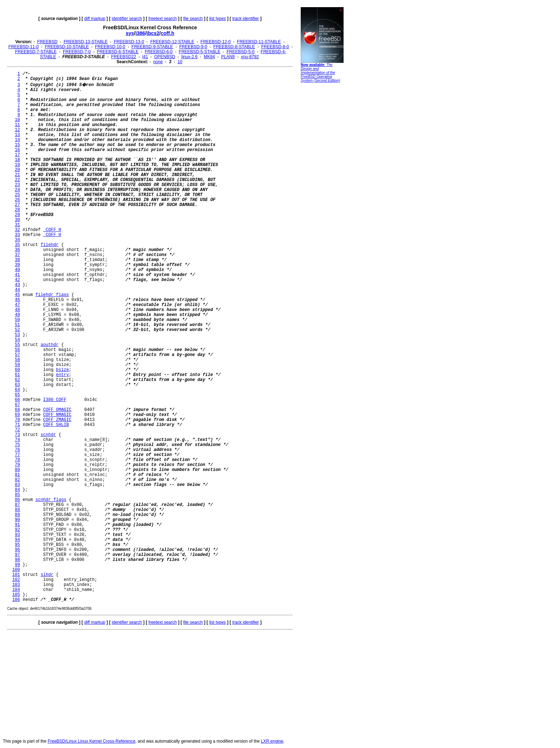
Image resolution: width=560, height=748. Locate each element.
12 (17, 130)
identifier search (127, 19)
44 (17, 290)
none (158, 62)
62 (17, 380)
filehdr (50, 245)
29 (17, 215)
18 (17, 160)
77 (17, 455)
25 (17, 195)
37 (17, 255)
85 (17, 495)
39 (17, 265)
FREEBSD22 (124, 57)
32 (17, 230)
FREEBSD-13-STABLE (86, 42)
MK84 (209, 57)
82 (17, 480)
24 (17, 190)
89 (17, 515)
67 (17, 405)
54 (17, 340)
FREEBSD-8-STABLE (234, 47)
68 (17, 410)
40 (17, 270)
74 (17, 440)
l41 (145, 57)
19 (17, 165)
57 (17, 355)
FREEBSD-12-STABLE (172, 42)
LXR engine (272, 741)
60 (17, 370)
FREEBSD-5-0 (240, 52)
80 (17, 470)
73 (17, 435)
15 (17, 145)
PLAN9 (228, 57)
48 (17, 310)
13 (17, 135)
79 (17, 465)
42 (17, 280)
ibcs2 (153, 33)
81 (17, 475)
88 (17, 510)
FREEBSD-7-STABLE (36, 52)
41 (17, 275)
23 (17, 185)
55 (17, 345)
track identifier (246, 19)
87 (17, 505)
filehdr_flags (52, 295)
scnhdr (48, 435)
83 (17, 485)
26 (17, 200)
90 (17, 520)
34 (17, 240)
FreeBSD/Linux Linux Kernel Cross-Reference (91, 741)
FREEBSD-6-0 (159, 52)
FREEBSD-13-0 (129, 42)
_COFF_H (52, 230)
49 (17, 315)
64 (17, 390)
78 (17, 460)
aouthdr (50, 345)
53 (17, 335)
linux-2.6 (189, 57)
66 (17, 400)
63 (17, 385)
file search (193, 19)
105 (16, 595)
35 (17, 245)
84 (17, 490)
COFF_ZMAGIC (57, 420)
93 (17, 535)
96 (17, 550)
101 (16, 575)
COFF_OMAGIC (57, 410)
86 (17, 500)
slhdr (47, 575)
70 (17, 420)
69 (17, 415)
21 (17, 175)
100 (16, 570)
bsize (62, 370)
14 (17, 140)
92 (17, 530)
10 (180, 62)
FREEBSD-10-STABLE (67, 47)
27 (17, 205)
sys (130, 33)
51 (17, 325)
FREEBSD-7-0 (77, 52)
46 (17, 300)
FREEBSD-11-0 (23, 47)
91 (17, 525)
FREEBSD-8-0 (275, 47)
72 (17, 430)
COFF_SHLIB (56, 425)
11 (17, 125)
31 (17, 225)
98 (17, 560)
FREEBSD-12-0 (216, 42)
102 (16, 580)
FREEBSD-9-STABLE (152, 47)
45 (17, 295)
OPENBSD (165, 57)
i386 (140, 33)
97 (17, 555)
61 (17, 375)
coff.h (167, 33)
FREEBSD (47, 42)
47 (17, 305)
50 (17, 320)
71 (17, 425)
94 (17, 540)
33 (17, 235)
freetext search (163, 19)
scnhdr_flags (51, 500)
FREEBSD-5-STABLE (200, 52)
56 (17, 350)
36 (17, 250)
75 (17, 445)
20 (17, 170)
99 (17, 565)
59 (17, 365)
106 (16, 600)
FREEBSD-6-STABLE (117, 52)
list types (218, 19)
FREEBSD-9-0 (193, 47)
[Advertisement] (322, 195)
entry (62, 375)
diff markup (95, 19)
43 (17, 285)
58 (17, 360)
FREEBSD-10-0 (110, 47)
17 (17, 155)
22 (17, 180)
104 (16, 590)
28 (17, 210)
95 (17, 545)
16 (17, 150)
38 (17, 260)
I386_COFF (55, 400)
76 (17, 450)
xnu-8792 (250, 57)
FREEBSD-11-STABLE (259, 42)
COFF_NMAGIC (57, 415)
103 (16, 585)
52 (17, 330)
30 (17, 220)
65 (17, 395)
